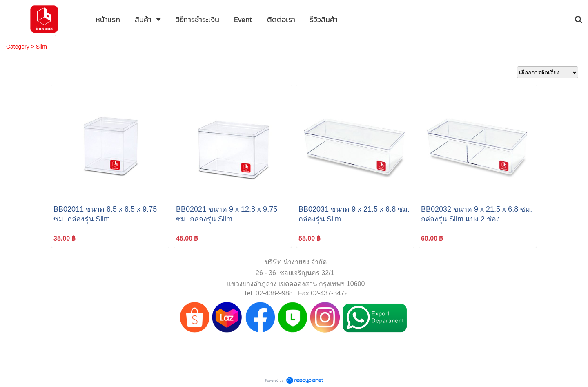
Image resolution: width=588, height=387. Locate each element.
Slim (41, 47)
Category (18, 47)
